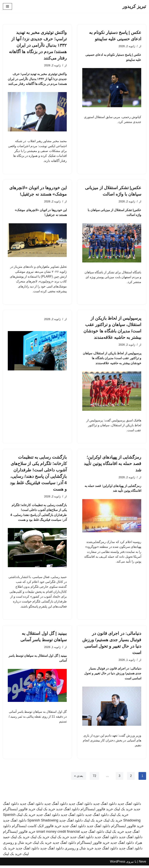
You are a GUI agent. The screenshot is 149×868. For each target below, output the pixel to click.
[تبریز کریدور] (134, 6)
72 (94, 778)
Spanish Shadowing (43, 823)
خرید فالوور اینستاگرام (97, 812)
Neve (143, 864)
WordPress (118, 864)
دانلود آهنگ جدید (56, 806)
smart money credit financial (58, 834)
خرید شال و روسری (17, 845)
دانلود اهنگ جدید (129, 806)
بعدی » (78, 778)
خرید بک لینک (123, 812)
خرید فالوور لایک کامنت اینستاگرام (37, 828)
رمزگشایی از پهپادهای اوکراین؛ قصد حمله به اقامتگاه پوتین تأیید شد (113, 465)
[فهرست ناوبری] (7, 6)
